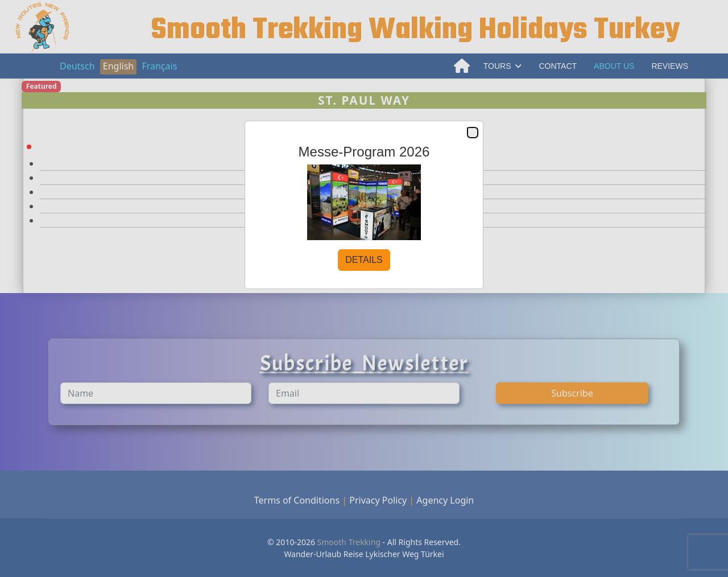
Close (472, 133)
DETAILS (364, 260)
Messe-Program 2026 (364, 152)
